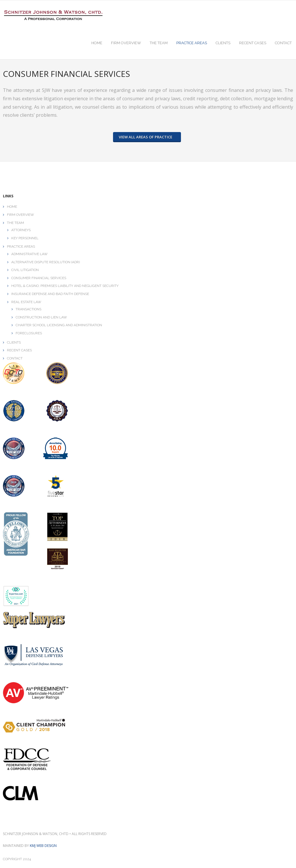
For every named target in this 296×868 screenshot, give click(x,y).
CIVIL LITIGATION (25, 270)
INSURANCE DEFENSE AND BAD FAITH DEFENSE (50, 294)
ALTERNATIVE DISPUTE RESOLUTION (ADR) (46, 262)
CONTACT (15, 358)
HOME (12, 207)
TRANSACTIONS (28, 309)
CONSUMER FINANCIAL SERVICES (39, 278)
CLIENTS (14, 342)
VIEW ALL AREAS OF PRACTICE (146, 137)
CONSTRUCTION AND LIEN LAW (41, 317)
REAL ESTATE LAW (26, 302)
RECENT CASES (19, 350)
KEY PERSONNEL (25, 238)
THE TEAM (15, 222)
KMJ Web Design (43, 846)
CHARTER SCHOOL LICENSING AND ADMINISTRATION (59, 325)
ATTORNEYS (21, 230)
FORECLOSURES (29, 333)
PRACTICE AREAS (21, 246)
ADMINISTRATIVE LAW (29, 254)
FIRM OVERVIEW (21, 215)
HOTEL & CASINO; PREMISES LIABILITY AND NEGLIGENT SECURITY (65, 286)
